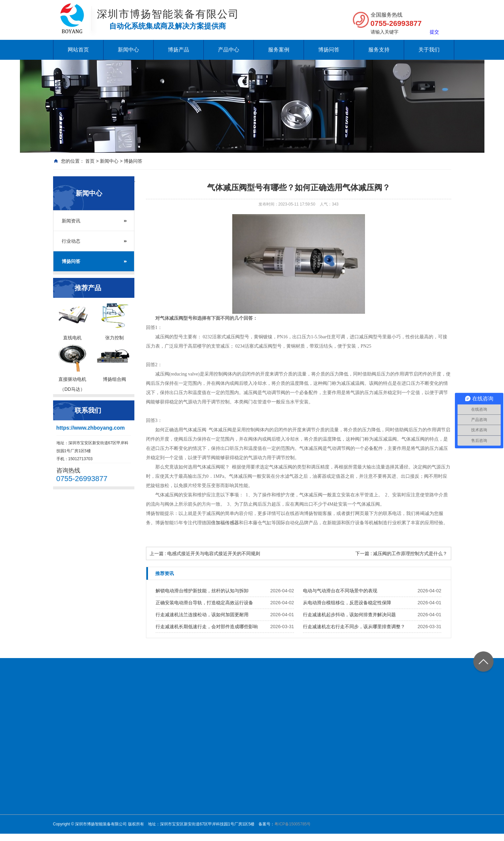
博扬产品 (179, 50)
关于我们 (429, 50)
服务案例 (279, 50)
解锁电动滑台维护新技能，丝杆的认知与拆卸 (202, 591)
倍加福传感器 (225, 523)
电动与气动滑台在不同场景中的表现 (340, 591)
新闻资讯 (71, 221)
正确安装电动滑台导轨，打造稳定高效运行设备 (204, 603)
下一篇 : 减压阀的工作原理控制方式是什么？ (401, 553)
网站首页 (78, 50)
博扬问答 (329, 50)
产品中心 (229, 50)
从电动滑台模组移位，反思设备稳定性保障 (347, 603)
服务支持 (379, 50)
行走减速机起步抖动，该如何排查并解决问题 (349, 615)
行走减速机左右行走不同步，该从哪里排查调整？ (354, 627)
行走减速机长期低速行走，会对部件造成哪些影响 (207, 627)
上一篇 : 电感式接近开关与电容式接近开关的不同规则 (205, 553)
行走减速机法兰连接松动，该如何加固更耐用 (202, 615)
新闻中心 (128, 50)
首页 (90, 161)
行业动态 (71, 241)
